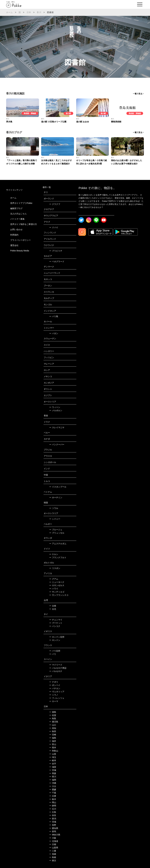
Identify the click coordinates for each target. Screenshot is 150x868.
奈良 (53, 815)
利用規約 (14, 235)
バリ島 (54, 316)
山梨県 (54, 848)
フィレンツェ (57, 698)
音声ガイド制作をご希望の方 (24, 224)
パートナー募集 (17, 219)
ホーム (10, 12)
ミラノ (54, 695)
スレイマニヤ (57, 427)
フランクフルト (58, 557)
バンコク (55, 626)
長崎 (53, 854)
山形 (53, 754)
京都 (53, 844)
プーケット (56, 623)
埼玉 (53, 757)
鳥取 (53, 718)
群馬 (53, 831)
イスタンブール (58, 487)
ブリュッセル (57, 533)
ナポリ (54, 682)
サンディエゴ (57, 592)
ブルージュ (56, 530)
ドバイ (54, 227)
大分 (53, 786)
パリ (53, 654)
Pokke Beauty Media (20, 251)
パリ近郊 (55, 651)
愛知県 (54, 828)
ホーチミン (56, 497)
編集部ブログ (16, 208)
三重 (53, 851)
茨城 (53, 822)
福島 (53, 738)
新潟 (53, 819)
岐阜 (53, 760)
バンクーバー (57, 444)
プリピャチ (56, 251)
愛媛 (53, 789)
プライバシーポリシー (21, 240)
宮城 (53, 770)
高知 (53, 728)
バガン (54, 333)
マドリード (56, 665)
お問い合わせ (16, 230)
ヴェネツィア (57, 692)
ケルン (54, 554)
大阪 (53, 838)
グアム (54, 579)
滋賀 (53, 767)
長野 (53, 825)
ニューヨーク (57, 582)
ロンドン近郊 (57, 637)
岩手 (53, 764)
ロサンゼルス (57, 585)
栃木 (53, 799)
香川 (39, 12)
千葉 (53, 793)
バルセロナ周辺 (58, 668)
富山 (53, 744)
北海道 (54, 841)
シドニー (55, 519)
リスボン (55, 568)
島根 (53, 857)
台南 (53, 606)
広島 (53, 812)
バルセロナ (56, 671)
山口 (53, 725)
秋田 (53, 731)
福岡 (53, 780)
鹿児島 (54, 722)
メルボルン (56, 410)
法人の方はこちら (18, 214)
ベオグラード (57, 262)
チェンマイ (56, 620)
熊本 (53, 748)
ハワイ (54, 589)
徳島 (53, 712)
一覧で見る (138, 94)
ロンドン (55, 640)
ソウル (54, 508)
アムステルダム (58, 544)
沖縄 (53, 783)
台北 (53, 609)
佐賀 (53, 715)
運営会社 (14, 245)
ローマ (54, 701)
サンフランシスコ (59, 595)
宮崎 (53, 735)
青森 (53, 773)
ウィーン (55, 407)
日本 (29, 12)
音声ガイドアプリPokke (21, 203)
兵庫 (53, 796)
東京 (53, 861)
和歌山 (54, 751)
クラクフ (55, 204)
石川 (53, 809)
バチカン (55, 688)
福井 (53, 741)
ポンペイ (55, 685)
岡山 (53, 802)
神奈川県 (55, 835)
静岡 (53, 806)
